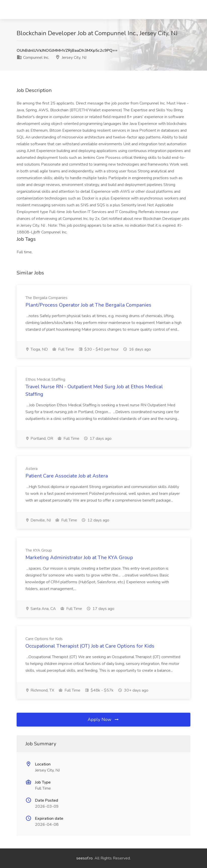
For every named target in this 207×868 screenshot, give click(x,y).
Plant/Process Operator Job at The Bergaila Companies (88, 305)
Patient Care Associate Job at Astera (67, 476)
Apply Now (104, 719)
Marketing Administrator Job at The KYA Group (79, 558)
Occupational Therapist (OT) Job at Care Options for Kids (90, 646)
